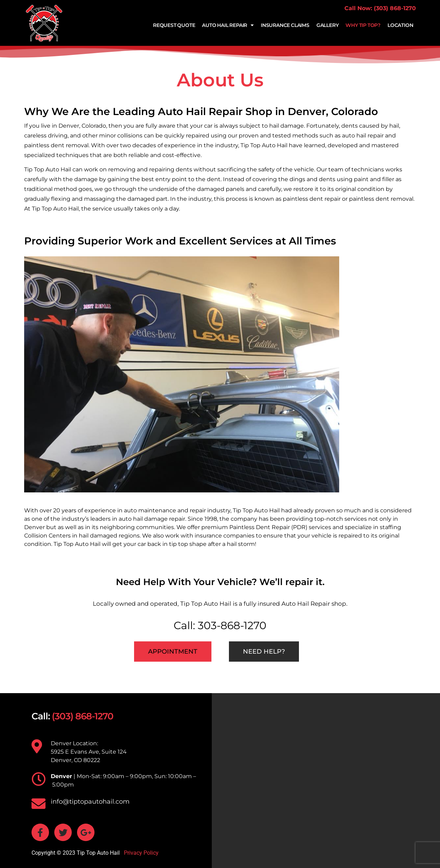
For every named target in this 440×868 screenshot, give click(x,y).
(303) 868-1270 (83, 716)
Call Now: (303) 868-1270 (380, 8)
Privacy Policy (141, 853)
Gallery (328, 25)
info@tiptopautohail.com (90, 802)
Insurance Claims (285, 25)
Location (400, 25)
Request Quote (174, 25)
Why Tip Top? (363, 25)
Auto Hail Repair (228, 25)
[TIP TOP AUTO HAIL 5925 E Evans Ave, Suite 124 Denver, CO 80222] (326, 781)
